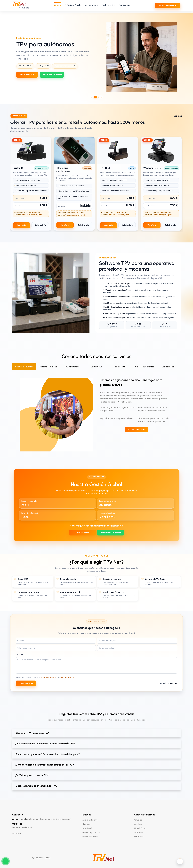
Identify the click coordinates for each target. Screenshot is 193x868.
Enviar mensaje (26, 683)
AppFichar (138, 824)
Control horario (169, 367)
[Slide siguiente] (189, 57)
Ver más (178, 116)
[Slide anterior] (4, 57)
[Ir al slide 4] (101, 97)
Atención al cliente (90, 820)
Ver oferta (22, 225)
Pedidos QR (121, 367)
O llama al (167, 683)
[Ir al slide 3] (99, 97)
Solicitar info (40, 225)
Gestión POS (96, 367)
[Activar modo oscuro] (180, 861)
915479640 (17, 824)
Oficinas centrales (20, 819)
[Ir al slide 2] (95, 97)
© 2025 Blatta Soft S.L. (42, 858)
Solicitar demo (82, 533)
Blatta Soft (139, 837)
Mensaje (20, 655)
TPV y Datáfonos (72, 367)
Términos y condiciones (48, 677)
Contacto (86, 824)
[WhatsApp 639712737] (52, 75)
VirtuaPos (138, 820)
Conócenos (17, 833)
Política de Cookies (90, 837)
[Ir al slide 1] (92, 97)
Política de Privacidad (67, 677)
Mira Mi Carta (140, 828)
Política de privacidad (91, 832)
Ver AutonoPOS (27, 75)
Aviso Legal (87, 828)
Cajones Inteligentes (145, 367)
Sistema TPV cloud (48, 367)
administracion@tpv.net (22, 827)
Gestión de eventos (24, 367)
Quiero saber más (137, 430)
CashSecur (139, 832)
